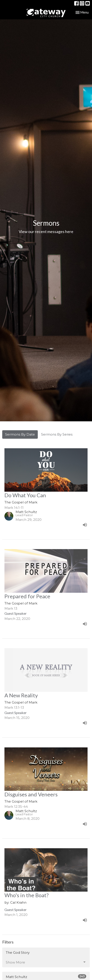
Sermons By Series (57, 434)
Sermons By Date (20, 434)
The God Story (18, 953)
